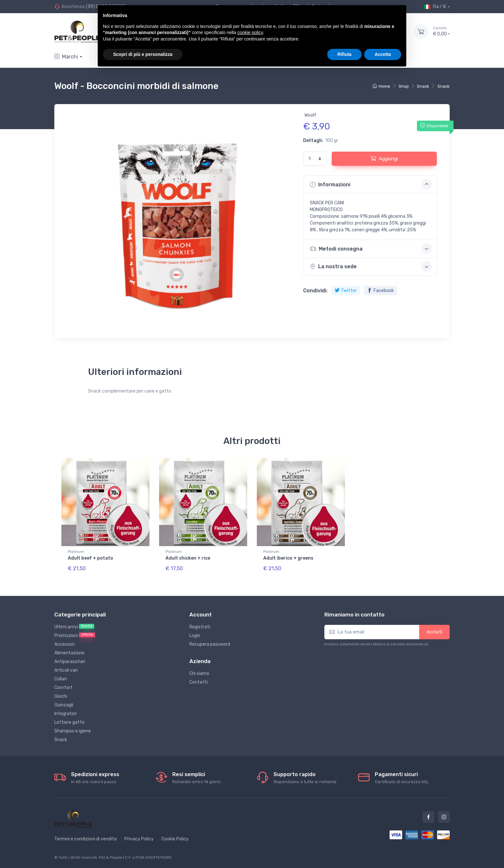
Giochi (61, 696)
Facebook (380, 291)
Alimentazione (69, 653)
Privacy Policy (139, 839)
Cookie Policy (175, 839)
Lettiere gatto (69, 722)
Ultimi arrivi (74, 627)
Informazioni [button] (371, 184)
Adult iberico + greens (288, 558)
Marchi (66, 57)
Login (195, 636)
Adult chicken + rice (188, 558)
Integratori (66, 714)
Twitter (346, 291)
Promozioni (75, 635)
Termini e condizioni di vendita (85, 839)
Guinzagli (64, 705)
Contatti (198, 682)
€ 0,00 (441, 31)
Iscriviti (434, 632)
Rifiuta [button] (345, 54)
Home (381, 86)
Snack (423, 86)
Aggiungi (384, 158)
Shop (404, 86)
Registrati (200, 627)
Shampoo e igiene (73, 731)
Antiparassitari (70, 662)
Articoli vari (66, 670)
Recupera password (210, 644)
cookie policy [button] (250, 32)
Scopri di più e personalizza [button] (143, 54)
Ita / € (435, 7)
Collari (61, 679)
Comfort (63, 688)
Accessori (64, 644)
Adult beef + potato (90, 558)
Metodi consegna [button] (371, 249)
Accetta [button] (383, 54)
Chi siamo (199, 673)
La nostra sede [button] (371, 267)
